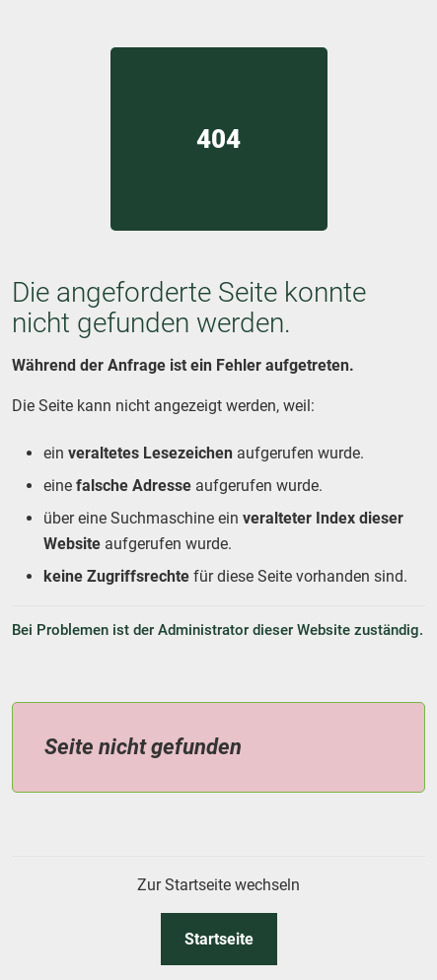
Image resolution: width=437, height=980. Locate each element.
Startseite (219, 939)
